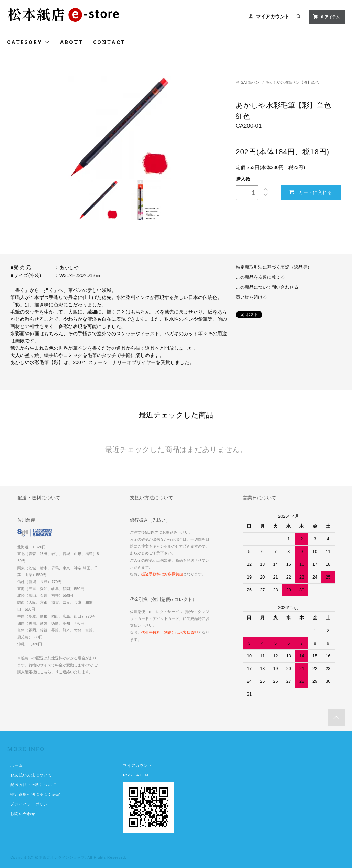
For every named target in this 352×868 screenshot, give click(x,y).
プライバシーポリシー (31, 804)
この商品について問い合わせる (267, 287)
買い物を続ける (251, 297)
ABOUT (72, 42)
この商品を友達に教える (260, 277)
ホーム (16, 765)
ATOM (142, 775)
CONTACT (109, 42)
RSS (128, 775)
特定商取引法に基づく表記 (35, 794)
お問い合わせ (23, 814)
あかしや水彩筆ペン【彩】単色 (292, 82)
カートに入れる (311, 192)
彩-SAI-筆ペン (248, 82)
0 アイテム (326, 17)
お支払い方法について (31, 775)
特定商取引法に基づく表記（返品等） (274, 267)
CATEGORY (28, 42)
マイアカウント (273, 17)
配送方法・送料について (33, 785)
